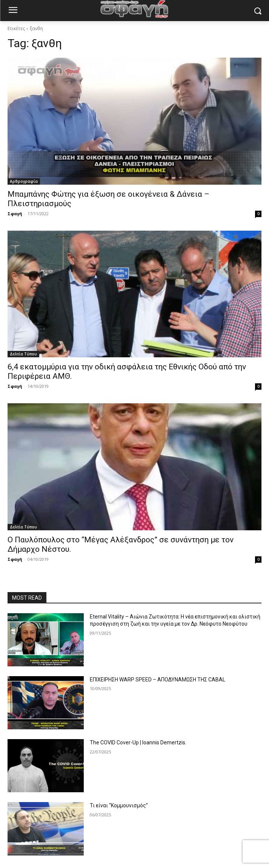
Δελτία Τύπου (23, 354)
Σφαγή (15, 214)
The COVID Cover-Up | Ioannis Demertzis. (138, 742)
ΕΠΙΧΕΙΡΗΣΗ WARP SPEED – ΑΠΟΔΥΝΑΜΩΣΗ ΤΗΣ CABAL (158, 680)
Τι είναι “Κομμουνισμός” (119, 805)
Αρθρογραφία (24, 181)
